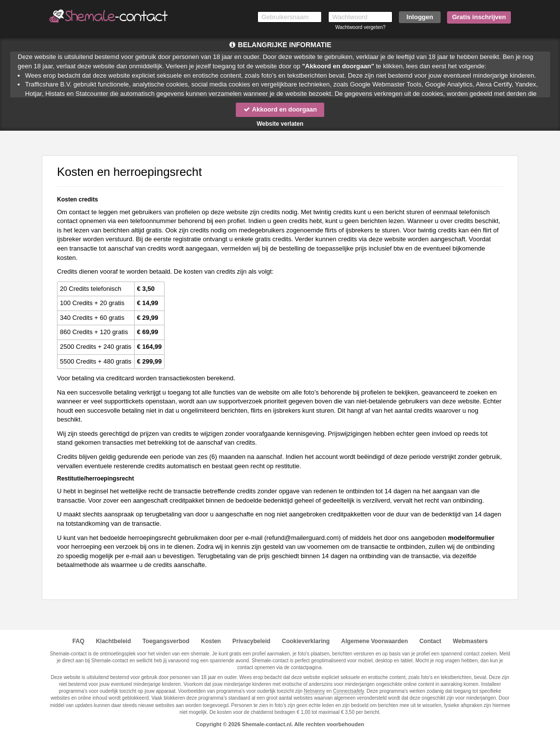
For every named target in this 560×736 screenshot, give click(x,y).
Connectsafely (349, 691)
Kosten (211, 641)
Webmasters (470, 641)
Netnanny (315, 691)
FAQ (78, 641)
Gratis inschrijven (479, 17)
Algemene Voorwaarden (374, 641)
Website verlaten (280, 124)
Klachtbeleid (113, 641)
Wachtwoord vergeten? (360, 27)
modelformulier (471, 538)
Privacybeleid (251, 641)
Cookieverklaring (306, 641)
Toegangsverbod (166, 641)
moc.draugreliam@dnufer (302, 538)
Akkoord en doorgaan (280, 109)
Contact (431, 641)
